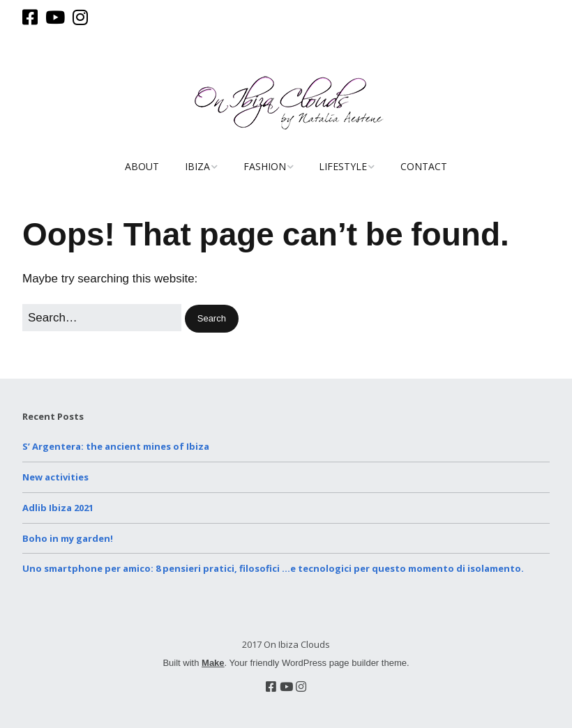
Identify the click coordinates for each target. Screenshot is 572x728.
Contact (424, 166)
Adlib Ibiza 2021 (58, 508)
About (142, 166)
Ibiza (197, 166)
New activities (55, 477)
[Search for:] (102, 318)
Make (213, 663)
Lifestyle (343, 166)
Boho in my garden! (68, 538)
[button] (212, 319)
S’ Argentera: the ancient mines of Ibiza (116, 446)
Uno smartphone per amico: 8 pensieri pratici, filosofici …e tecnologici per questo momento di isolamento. (273, 568)
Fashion (265, 166)
